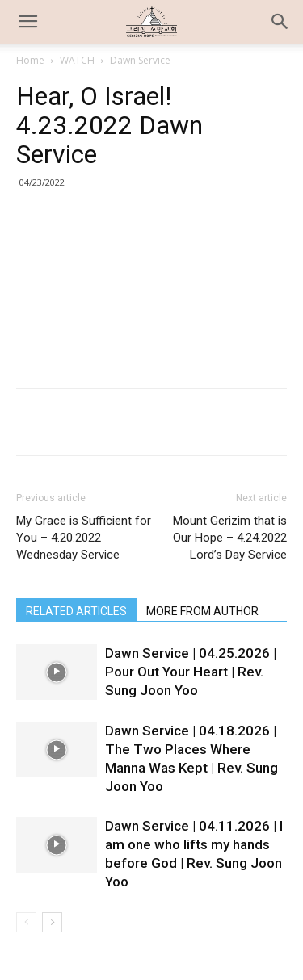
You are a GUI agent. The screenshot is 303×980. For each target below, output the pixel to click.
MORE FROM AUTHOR (202, 611)
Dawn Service (140, 60)
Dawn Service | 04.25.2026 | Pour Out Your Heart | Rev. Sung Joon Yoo (191, 672)
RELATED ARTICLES (76, 611)
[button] (280, 22)
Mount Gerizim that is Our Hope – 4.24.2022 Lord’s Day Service (230, 538)
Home (30, 60)
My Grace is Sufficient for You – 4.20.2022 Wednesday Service (84, 538)
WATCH (77, 60)
